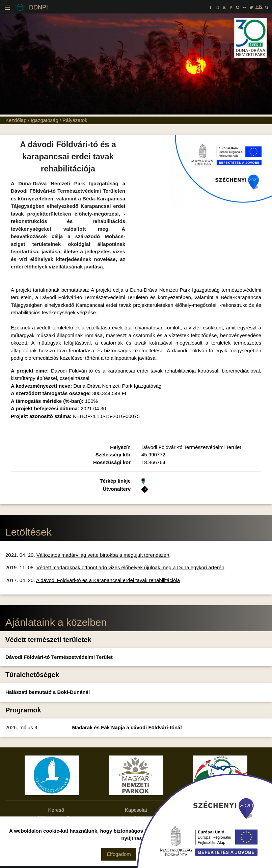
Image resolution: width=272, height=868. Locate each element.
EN (259, 6)
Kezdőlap (16, 120)
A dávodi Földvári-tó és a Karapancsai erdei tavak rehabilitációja (108, 580)
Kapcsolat (136, 810)
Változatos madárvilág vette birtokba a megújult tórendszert (103, 555)
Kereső (56, 810)
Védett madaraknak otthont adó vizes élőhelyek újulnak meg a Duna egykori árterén (130, 567)
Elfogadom (119, 854)
